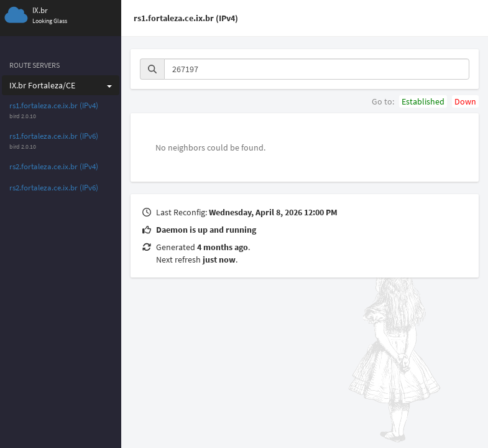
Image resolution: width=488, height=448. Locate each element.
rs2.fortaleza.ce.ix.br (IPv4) (54, 166)
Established (423, 101)
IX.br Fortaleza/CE (61, 85)
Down (465, 101)
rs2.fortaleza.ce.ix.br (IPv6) (54, 188)
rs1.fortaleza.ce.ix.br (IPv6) (54, 136)
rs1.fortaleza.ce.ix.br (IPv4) (54, 105)
